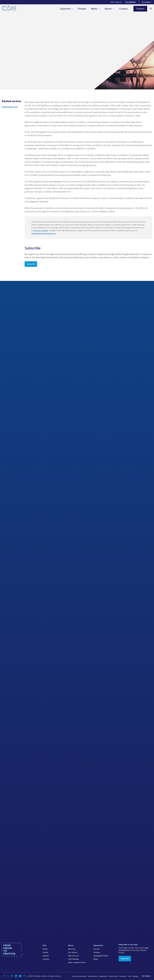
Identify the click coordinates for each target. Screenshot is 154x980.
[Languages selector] (147, 2)
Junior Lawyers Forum (77, 962)
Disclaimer (123, 976)
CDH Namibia (130, 2)
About (108, 9)
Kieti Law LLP (116, 2)
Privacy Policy (113, 976)
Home (45, 949)
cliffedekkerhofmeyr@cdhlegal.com (43, 233)
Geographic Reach (101, 956)
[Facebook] (4, 976)
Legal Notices (93, 976)
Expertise (65, 9)
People (82, 9)
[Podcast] (24, 976)
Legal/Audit (103, 976)
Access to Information (79, 976)
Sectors (97, 949)
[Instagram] (12, 976)
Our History (73, 952)
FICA (130, 976)
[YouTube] (20, 976)
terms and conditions (41, 231)
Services (97, 952)
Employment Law (10, 107)
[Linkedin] (16, 976)
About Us (72, 949)
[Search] (151, 9)
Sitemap (135, 976)
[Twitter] (8, 976)
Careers (123, 9)
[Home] (9, 9)
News (94, 9)
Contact (46, 959)
